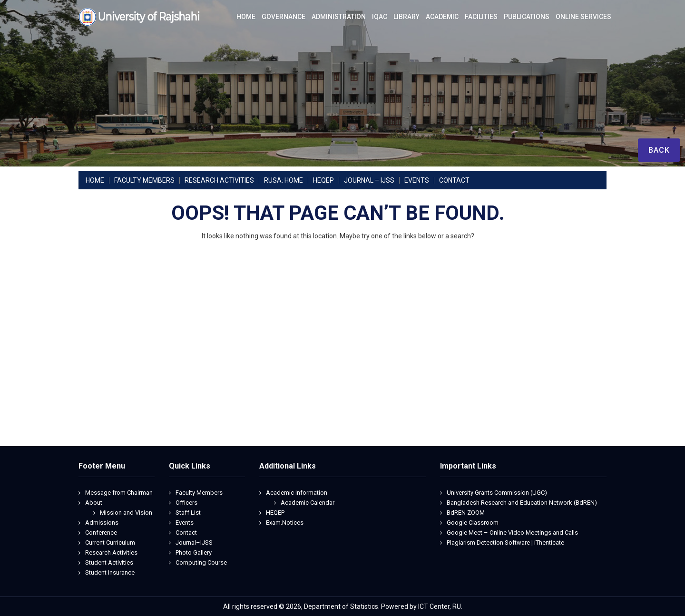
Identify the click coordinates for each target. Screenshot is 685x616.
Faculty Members (199, 493)
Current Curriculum (110, 543)
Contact (186, 533)
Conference (101, 533)
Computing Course (201, 562)
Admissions (102, 523)
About (94, 503)
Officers (186, 503)
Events (185, 523)
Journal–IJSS (194, 543)
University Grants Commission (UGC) (497, 493)
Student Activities (109, 562)
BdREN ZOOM (466, 513)
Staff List (188, 513)
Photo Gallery (194, 552)
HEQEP (275, 513)
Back (659, 150)
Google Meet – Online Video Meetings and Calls (512, 533)
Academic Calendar (308, 503)
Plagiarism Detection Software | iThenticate (505, 543)
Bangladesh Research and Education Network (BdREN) (522, 503)
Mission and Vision (126, 513)
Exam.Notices (285, 523)
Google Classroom (473, 523)
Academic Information (297, 493)
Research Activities (111, 552)
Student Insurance (110, 572)
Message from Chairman (119, 493)
